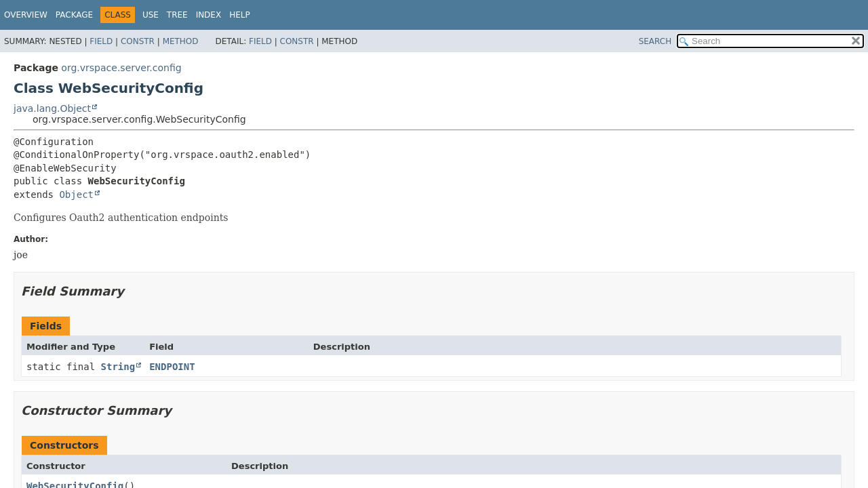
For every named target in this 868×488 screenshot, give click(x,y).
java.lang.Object (52, 108)
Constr (138, 41)
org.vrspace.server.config (121, 68)
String (118, 367)
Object (76, 195)
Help (240, 15)
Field (101, 41)
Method (181, 41)
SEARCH (655, 41)
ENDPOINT (172, 367)
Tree (177, 15)
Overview (26, 15)
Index (209, 15)
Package (74, 15)
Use (151, 15)
